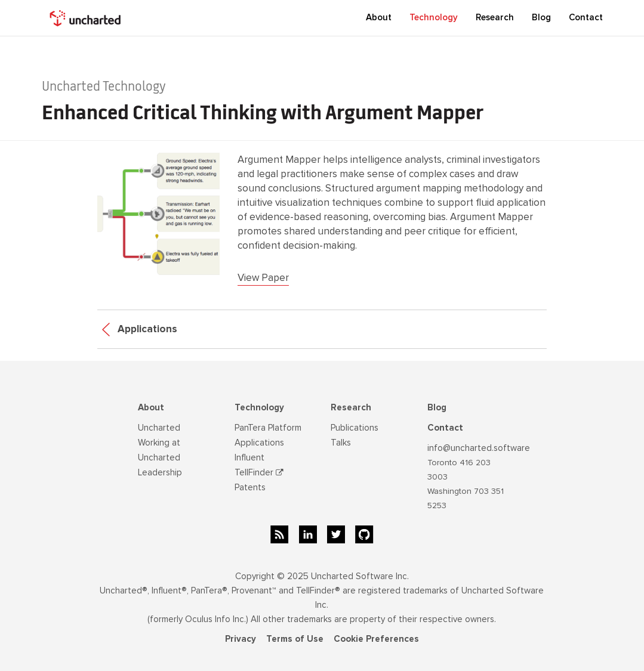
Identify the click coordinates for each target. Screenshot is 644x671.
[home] (87, 18)
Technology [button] (434, 17)
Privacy (241, 639)
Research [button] (495, 17)
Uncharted (159, 428)
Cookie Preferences (376, 639)
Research (351, 407)
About (151, 407)
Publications (355, 428)
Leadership (160, 472)
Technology (259, 407)
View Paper (263, 278)
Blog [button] (541, 17)
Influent (249, 457)
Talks (341, 443)
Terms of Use (295, 639)
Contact (586, 17)
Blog (437, 407)
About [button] (379, 17)
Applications (140, 329)
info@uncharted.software (479, 448)
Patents (250, 487)
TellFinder (259, 472)
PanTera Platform (268, 428)
